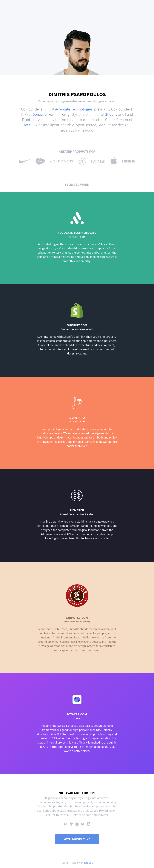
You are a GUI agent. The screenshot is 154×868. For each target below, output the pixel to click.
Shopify (111, 114)
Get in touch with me (77, 839)
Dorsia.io (39, 114)
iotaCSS (30, 125)
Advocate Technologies (74, 109)
